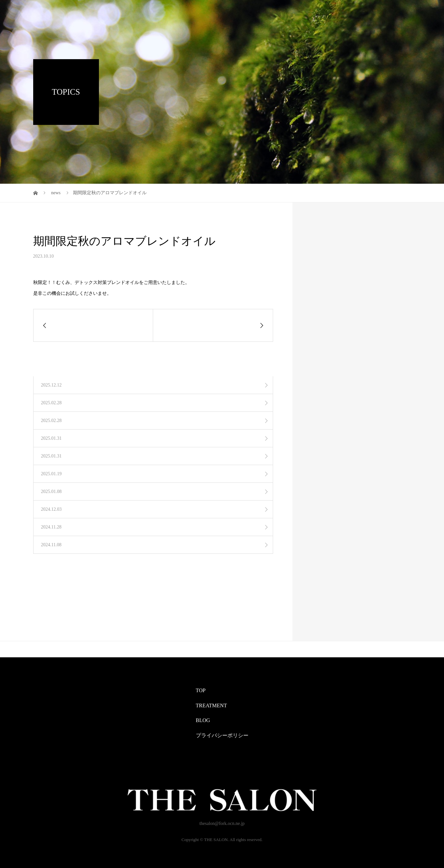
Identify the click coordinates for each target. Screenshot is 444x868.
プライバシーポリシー (222, 735)
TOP (201, 690)
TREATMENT (211, 705)
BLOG (203, 720)
